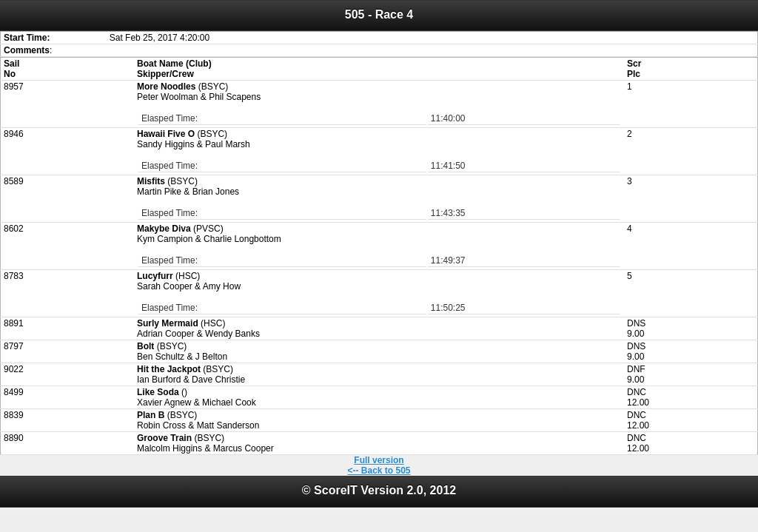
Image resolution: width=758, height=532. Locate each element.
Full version (379, 460)
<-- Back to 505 (379, 471)
